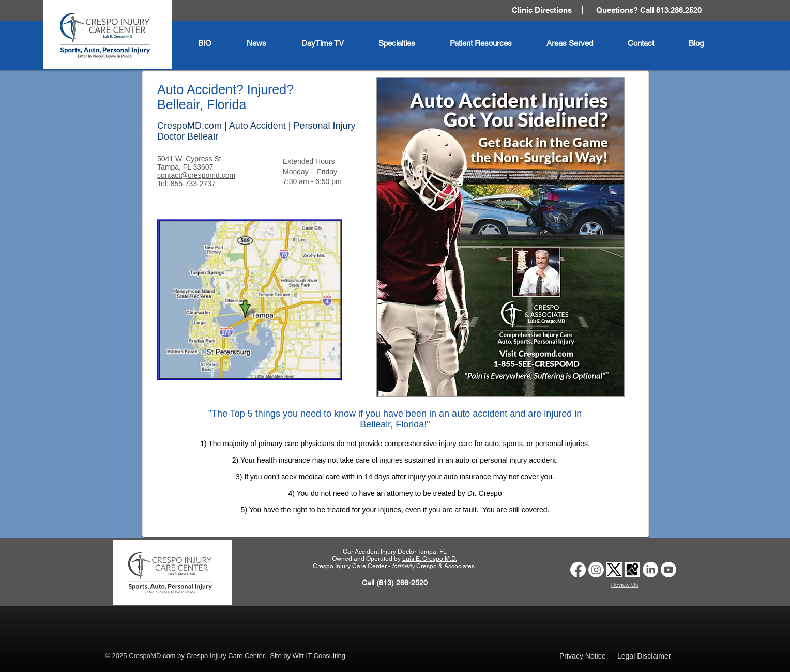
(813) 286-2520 (402, 583)
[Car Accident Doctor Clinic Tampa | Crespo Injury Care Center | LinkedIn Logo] (650, 570)
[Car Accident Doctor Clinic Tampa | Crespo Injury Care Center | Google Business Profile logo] (632, 570)
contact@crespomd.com (196, 175)
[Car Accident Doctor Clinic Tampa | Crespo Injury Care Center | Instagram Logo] (596, 570)
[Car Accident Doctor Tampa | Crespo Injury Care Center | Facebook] (578, 570)
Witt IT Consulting (319, 656)
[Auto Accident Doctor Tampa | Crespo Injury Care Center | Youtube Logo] (669, 570)
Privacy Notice (582, 656)
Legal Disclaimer (644, 656)
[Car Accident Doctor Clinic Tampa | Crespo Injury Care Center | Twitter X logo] (614, 570)
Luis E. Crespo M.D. (430, 559)
